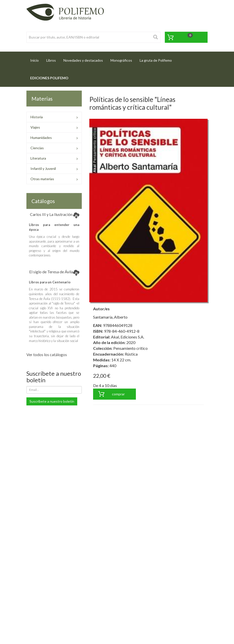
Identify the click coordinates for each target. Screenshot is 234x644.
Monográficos (121, 60)
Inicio (36, 59)
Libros (51, 60)
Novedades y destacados (83, 60)
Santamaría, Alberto (110, 317)
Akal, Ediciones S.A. (128, 337)
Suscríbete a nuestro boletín (52, 401)
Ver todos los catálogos (47, 354)
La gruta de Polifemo (156, 60)
